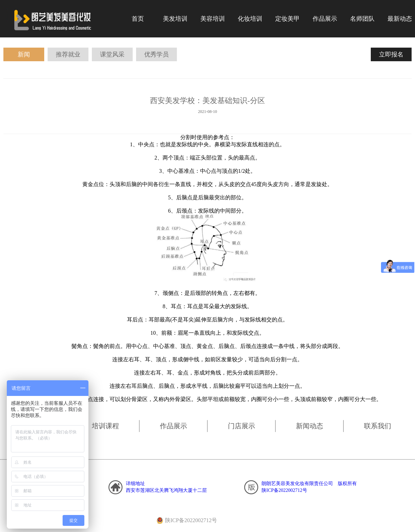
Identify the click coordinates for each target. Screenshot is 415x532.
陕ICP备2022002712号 (284, 490)
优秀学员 (156, 54)
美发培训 (175, 19)
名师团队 (362, 19)
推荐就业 (68, 54)
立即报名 (391, 54)
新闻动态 (310, 426)
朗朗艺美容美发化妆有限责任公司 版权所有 (309, 484)
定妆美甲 (287, 19)
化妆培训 (250, 19)
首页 (138, 19)
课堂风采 (112, 54)
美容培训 (213, 19)
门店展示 (242, 426)
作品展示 (173, 426)
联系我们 (378, 426)
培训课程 (105, 426)
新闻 (24, 54)
